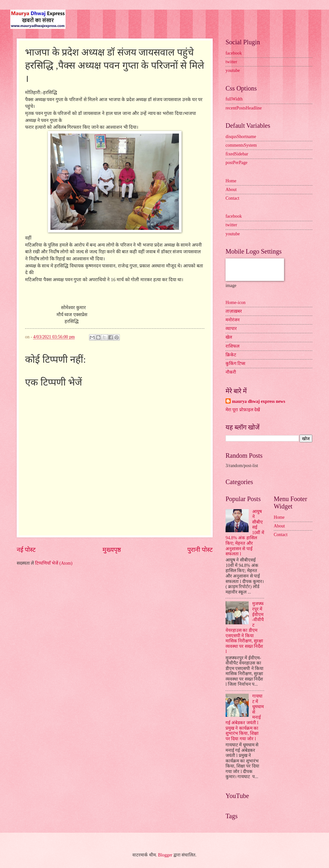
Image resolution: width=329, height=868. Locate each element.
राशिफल (232, 346)
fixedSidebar (237, 154)
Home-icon (236, 303)
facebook (234, 53)
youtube (233, 70)
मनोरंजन (233, 320)
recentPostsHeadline (244, 108)
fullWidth (234, 99)
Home (231, 181)
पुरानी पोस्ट (200, 550)
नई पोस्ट (26, 550)
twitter (231, 62)
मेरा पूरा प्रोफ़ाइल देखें (243, 410)
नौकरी (231, 372)
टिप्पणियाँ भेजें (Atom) (54, 563)
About (231, 190)
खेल (229, 337)
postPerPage (236, 163)
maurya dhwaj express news (259, 401)
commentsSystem (241, 145)
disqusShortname (241, 137)
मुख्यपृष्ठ (112, 550)
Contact (232, 198)
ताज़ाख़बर (234, 311)
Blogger (165, 855)
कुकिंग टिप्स (235, 364)
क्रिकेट (231, 355)
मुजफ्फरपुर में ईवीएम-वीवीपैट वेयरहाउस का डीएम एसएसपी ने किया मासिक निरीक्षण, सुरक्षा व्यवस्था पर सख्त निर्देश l (245, 628)
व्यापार (231, 329)
